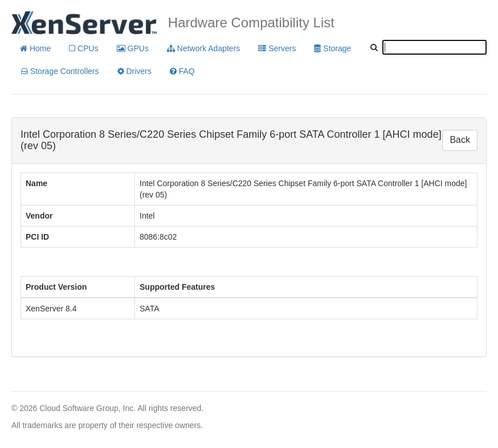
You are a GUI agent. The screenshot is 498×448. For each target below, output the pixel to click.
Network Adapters (203, 48)
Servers (277, 48)
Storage (332, 48)
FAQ (182, 71)
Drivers (134, 71)
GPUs (133, 48)
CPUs (83, 48)
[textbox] (434, 47)
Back (460, 140)
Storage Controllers (60, 71)
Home (35, 48)
